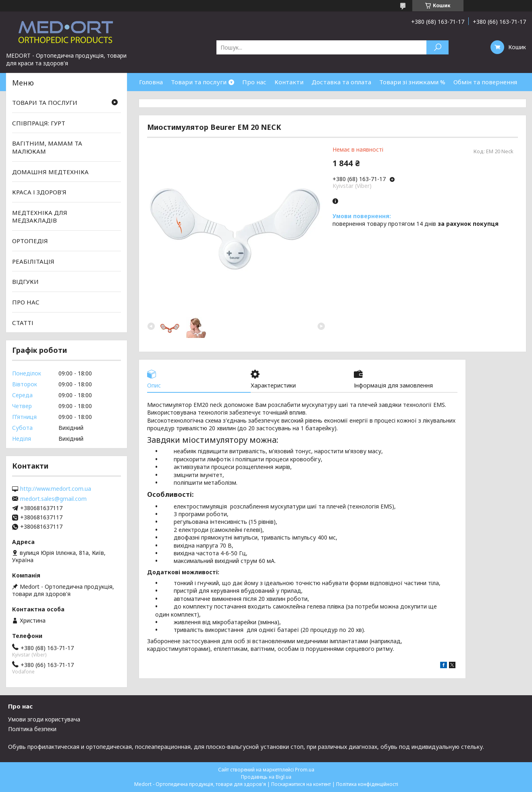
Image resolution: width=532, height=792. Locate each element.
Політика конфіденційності (367, 784)
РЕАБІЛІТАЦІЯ (33, 261)
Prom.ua (305, 770)
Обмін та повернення (485, 82)
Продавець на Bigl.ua (266, 777)
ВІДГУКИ (25, 281)
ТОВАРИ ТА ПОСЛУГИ (45, 102)
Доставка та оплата (341, 82)
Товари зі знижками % (412, 82)
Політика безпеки (32, 729)
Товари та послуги (199, 82)
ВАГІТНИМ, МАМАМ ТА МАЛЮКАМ (47, 147)
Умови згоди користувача (44, 719)
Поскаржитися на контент (301, 784)
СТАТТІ (23, 322)
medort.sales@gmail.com (53, 499)
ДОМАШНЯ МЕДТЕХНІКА (50, 171)
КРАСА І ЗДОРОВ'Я (39, 192)
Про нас (254, 82)
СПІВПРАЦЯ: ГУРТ (39, 123)
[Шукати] (437, 47)
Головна (151, 82)
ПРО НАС (26, 302)
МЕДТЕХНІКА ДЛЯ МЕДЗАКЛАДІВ (40, 217)
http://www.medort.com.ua (56, 489)
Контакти (289, 82)
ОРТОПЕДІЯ (30, 241)
